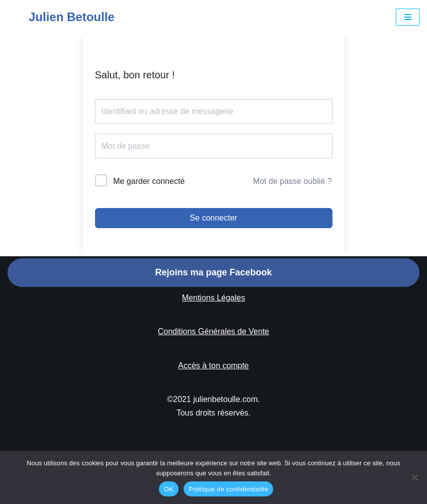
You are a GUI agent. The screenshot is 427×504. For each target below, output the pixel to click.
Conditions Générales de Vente (213, 331)
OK (169, 489)
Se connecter (213, 218)
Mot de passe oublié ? (292, 181)
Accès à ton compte (213, 366)
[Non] (414, 477)
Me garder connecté (149, 181)
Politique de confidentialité (228, 489)
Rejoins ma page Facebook (213, 272)
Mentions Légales (213, 298)
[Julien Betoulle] (61, 17)
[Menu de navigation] (408, 17)
